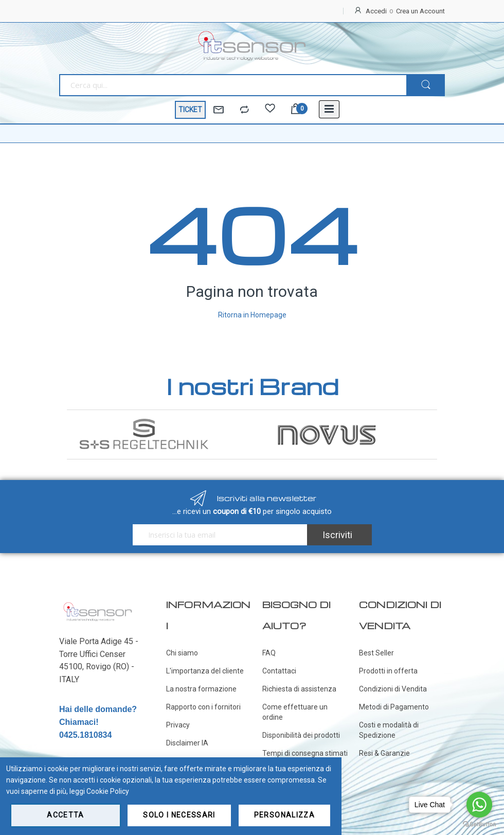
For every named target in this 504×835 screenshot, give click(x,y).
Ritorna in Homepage (252, 315)
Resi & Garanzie (384, 753)
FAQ (269, 653)
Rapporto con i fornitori (203, 707)
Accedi (376, 11)
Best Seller (376, 653)
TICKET (190, 110)
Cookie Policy (108, 791)
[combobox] (233, 85)
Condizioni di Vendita (393, 689)
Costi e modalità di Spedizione (389, 730)
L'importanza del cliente (205, 671)
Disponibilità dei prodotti (301, 735)
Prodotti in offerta (388, 671)
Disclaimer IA (187, 743)
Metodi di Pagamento (394, 707)
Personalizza (284, 815)
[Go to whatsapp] (479, 805)
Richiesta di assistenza (299, 689)
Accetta (65, 815)
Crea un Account (420, 11)
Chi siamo (182, 653)
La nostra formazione (201, 689)
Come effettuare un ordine (295, 712)
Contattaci (279, 671)
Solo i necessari (179, 815)
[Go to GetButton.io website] (479, 824)
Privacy (178, 725)
